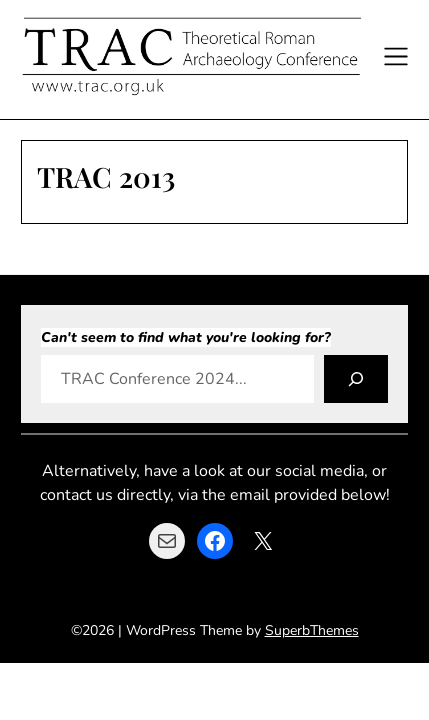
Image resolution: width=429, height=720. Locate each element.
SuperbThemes (312, 630)
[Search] (356, 379)
